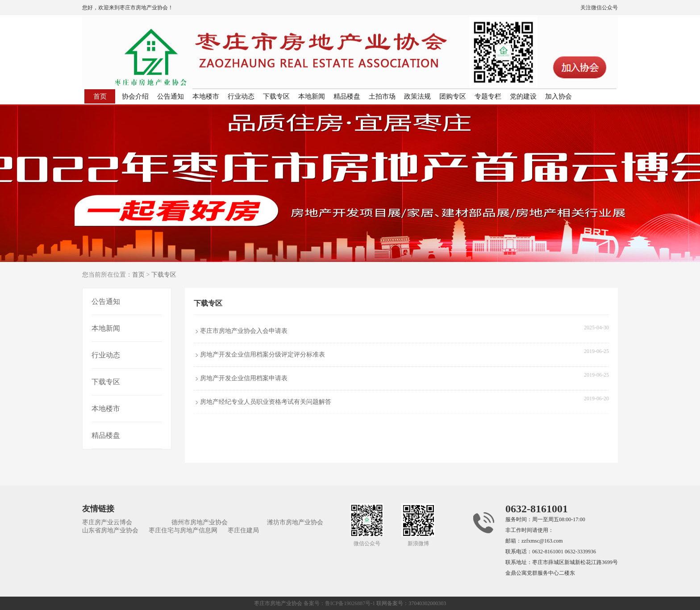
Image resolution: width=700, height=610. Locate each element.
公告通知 (171, 96)
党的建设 (523, 96)
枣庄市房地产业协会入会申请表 (244, 331)
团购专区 (453, 96)
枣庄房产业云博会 (107, 522)
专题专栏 (488, 96)
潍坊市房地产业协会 (295, 522)
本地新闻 (312, 96)
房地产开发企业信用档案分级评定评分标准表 (262, 355)
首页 (100, 96)
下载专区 (276, 96)
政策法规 (417, 96)
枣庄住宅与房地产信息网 (183, 530)
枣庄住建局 (243, 530)
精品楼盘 (347, 96)
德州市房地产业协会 (200, 522)
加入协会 (558, 96)
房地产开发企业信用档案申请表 (244, 378)
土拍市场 (382, 96)
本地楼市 (206, 96)
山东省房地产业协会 (110, 530)
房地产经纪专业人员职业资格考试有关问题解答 (266, 402)
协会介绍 (135, 96)
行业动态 (241, 96)
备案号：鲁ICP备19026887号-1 (340, 603)
